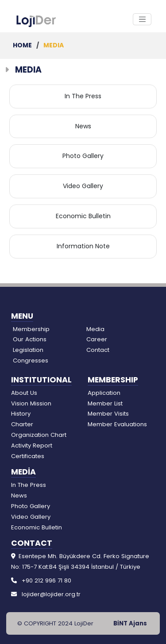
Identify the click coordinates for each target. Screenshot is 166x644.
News (83, 126)
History (21, 414)
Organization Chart (39, 435)
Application (104, 393)
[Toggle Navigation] (142, 19)
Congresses (31, 361)
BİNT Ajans (130, 623)
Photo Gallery (83, 156)
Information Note (83, 246)
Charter (22, 424)
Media (95, 329)
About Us (24, 393)
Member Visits (108, 414)
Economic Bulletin (83, 216)
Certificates (28, 456)
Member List (105, 403)
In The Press (83, 96)
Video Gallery (83, 186)
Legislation (28, 350)
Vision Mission (31, 403)
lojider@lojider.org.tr (51, 594)
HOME (23, 45)
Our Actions (30, 339)
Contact (98, 350)
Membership (31, 329)
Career (97, 339)
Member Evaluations (117, 424)
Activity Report (32, 445)
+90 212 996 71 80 (46, 580)
